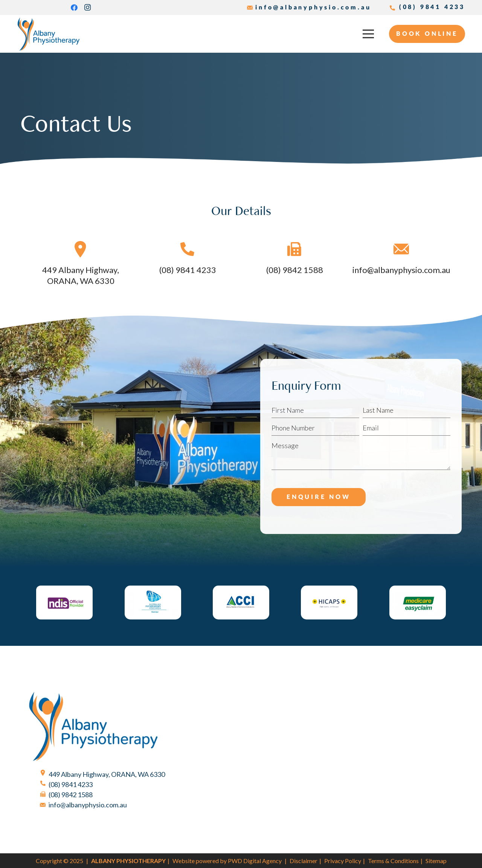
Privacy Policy (343, 861)
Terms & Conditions (393, 861)
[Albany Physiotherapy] (49, 34)
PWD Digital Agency (255, 861)
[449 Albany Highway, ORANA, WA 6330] (81, 251)
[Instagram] (88, 8)
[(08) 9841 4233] (188, 251)
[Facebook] (74, 8)
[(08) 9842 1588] (47, 795)
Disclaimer (304, 861)
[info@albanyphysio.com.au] (401, 251)
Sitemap (436, 861)
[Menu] (368, 34)
